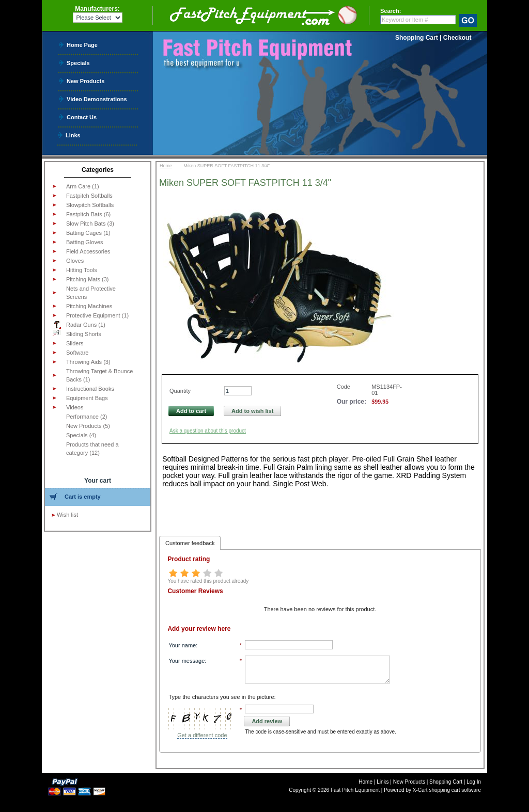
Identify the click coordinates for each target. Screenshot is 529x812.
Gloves (75, 261)
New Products (85, 81)
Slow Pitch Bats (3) (90, 224)
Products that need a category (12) (92, 449)
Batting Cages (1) (88, 233)
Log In (474, 782)
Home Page (82, 45)
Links (73, 135)
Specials (78, 63)
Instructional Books (90, 389)
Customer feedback (190, 543)
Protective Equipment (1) (97, 315)
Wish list (67, 515)
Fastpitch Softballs (89, 196)
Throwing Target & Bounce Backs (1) (99, 375)
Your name (182, 645)
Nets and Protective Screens (91, 293)
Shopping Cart (417, 38)
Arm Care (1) (83, 186)
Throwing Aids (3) (88, 362)
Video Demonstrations (97, 99)
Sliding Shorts (77, 333)
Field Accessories (88, 251)
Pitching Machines (89, 306)
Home (166, 166)
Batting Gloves (85, 242)
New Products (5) (88, 426)
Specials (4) (81, 435)
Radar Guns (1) (79, 325)
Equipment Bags (87, 398)
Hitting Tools (82, 270)
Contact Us (82, 117)
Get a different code (202, 735)
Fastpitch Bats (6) (88, 214)
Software (77, 353)
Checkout (457, 38)
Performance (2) (87, 417)
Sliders (75, 343)
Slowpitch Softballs (90, 205)
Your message (186, 661)
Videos (75, 407)
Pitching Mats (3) (88, 279)
